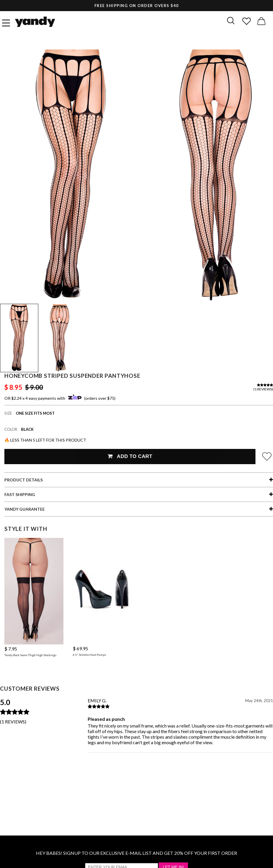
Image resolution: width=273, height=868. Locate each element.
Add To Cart (130, 456)
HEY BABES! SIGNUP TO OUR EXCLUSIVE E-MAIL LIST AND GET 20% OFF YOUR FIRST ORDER (136, 853)
